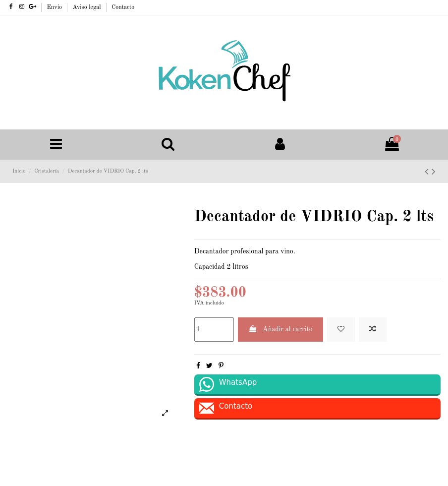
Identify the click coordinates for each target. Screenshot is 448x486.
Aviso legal (88, 7)
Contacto (123, 7)
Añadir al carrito (280, 329)
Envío (56, 7)
